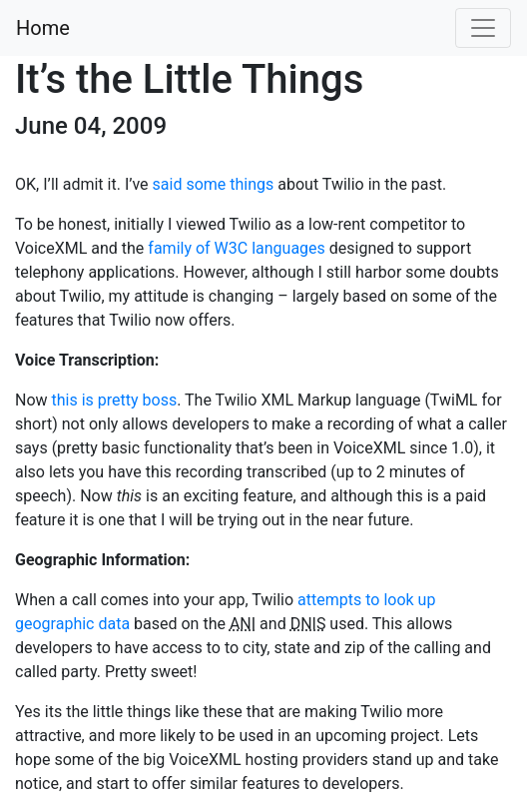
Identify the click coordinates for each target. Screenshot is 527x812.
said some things (214, 184)
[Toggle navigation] (483, 28)
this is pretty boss (115, 400)
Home (43, 28)
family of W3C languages (237, 248)
